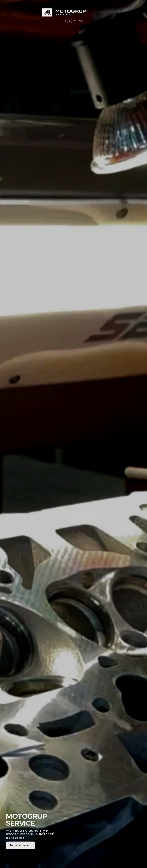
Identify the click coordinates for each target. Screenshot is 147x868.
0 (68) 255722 (74, 21)
